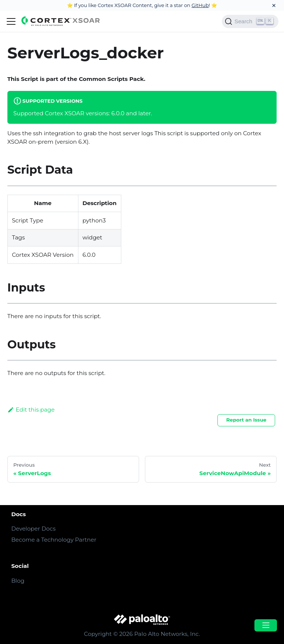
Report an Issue (246, 420)
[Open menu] (266, 625)
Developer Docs (33, 529)
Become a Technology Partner (54, 540)
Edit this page (31, 410)
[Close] (274, 5)
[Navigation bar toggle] (11, 21)
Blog (18, 581)
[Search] (250, 21)
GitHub (200, 5)
